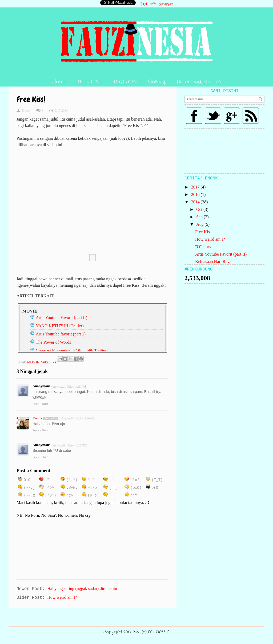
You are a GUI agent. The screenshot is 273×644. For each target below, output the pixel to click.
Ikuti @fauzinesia (157, 4)
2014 (196, 202)
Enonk (37, 418)
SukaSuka (49, 362)
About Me (90, 82)
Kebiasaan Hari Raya (213, 262)
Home (59, 82)
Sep (200, 217)
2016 (196, 194)
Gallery (157, 82)
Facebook (194, 116)
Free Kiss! (204, 232)
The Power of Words (53, 342)
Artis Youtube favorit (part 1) (61, 334)
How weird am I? (210, 239)
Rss (251, 116)
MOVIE (33, 362)
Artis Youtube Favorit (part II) (61, 317)
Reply (36, 404)
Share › (46, 404)
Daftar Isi (125, 82)
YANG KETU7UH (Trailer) (60, 326)
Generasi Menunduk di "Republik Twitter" (72, 350)
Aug (200, 224)
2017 (196, 187)
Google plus (232, 116)
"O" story (203, 247)
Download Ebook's (199, 82)
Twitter (213, 116)
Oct (200, 209)
